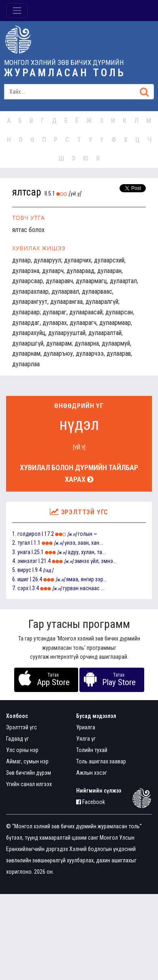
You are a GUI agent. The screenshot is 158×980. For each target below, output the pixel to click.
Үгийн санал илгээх (29, 784)
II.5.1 (50, 193)
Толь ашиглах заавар (101, 761)
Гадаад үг (17, 739)
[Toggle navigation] (17, 11)
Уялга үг (86, 739)
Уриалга (86, 727)
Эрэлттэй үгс (21, 727)
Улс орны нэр (22, 750)
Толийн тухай (92, 750)
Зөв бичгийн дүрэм (29, 773)
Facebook (91, 802)
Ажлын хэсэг (92, 773)
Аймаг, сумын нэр (27, 761)
